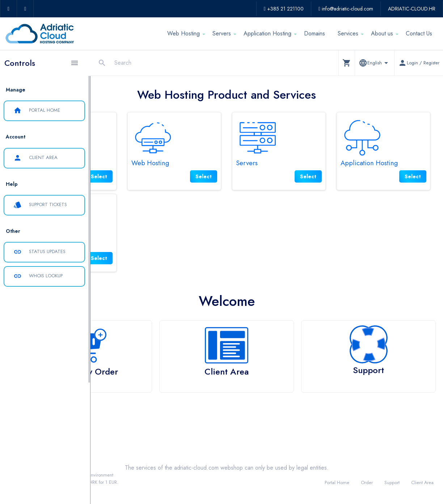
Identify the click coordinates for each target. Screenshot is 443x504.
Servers (222, 33)
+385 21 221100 (284, 9)
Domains (315, 33)
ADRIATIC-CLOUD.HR (412, 9)
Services (348, 33)
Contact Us (419, 33)
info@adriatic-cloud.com (346, 9)
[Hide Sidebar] (75, 63)
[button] (347, 63)
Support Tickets (40, 205)
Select (159, 176)
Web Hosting (183, 33)
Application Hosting (267, 33)
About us (382, 33)
